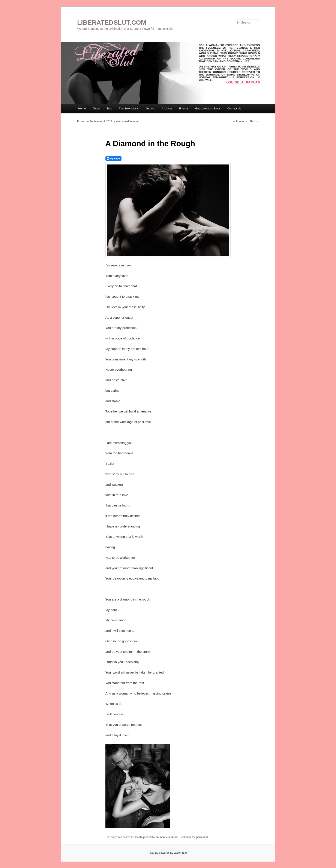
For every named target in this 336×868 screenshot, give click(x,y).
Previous (240, 121)
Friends (184, 108)
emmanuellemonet (127, 121)
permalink (202, 837)
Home (82, 108)
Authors (150, 108)
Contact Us (234, 108)
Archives (167, 108)
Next (254, 121)
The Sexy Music (129, 108)
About (96, 108)
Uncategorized (143, 837)
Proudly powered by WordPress (168, 853)
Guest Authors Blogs (208, 108)
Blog (109, 108)
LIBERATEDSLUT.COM (112, 22)
